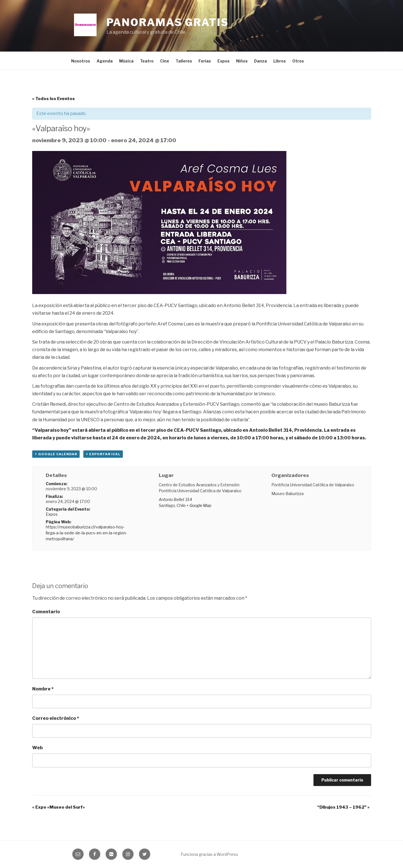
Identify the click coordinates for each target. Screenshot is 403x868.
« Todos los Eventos (54, 99)
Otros (298, 61)
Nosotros (81, 61)
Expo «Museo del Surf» (59, 807)
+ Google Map (199, 505)
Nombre (43, 689)
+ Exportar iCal (103, 454)
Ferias (205, 61)
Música (126, 61)
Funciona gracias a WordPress (209, 854)
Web (37, 748)
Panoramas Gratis (168, 22)
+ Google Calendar (56, 454)
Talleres (184, 61)
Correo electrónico (56, 718)
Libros (280, 61)
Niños (242, 61)
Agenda (105, 61)
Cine (165, 61)
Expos (224, 61)
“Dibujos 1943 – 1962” (343, 807)
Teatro (147, 61)
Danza (261, 61)
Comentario (46, 612)
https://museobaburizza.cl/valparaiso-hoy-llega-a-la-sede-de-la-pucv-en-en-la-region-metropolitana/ (86, 533)
